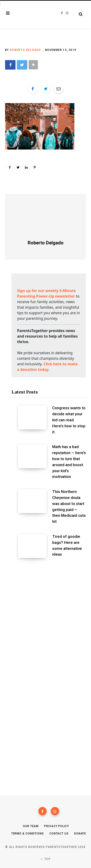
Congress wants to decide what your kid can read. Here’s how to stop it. (69, 420)
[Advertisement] (45, 617)
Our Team (31, 826)
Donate (80, 834)
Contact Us (59, 834)
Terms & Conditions (28, 834)
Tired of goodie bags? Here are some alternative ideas (67, 545)
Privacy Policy (57, 826)
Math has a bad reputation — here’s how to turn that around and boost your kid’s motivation (69, 462)
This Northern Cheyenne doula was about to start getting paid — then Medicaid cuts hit (69, 506)
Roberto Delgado (26, 50)
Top (45, 859)
